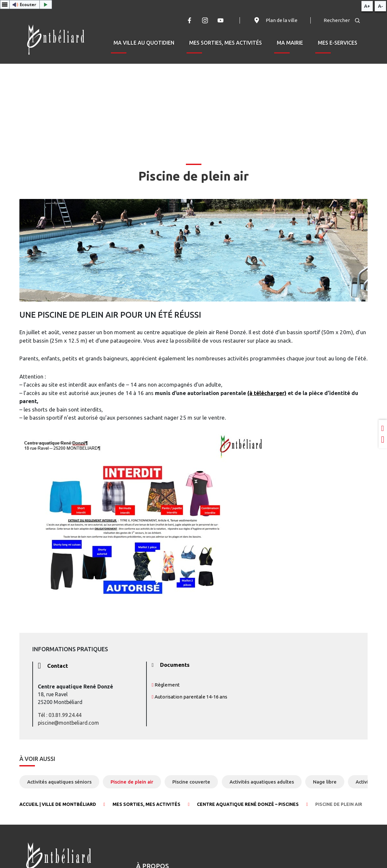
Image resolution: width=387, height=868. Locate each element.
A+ (367, 6)
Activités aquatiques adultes (262, 782)
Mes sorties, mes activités (226, 43)
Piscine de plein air (132, 782)
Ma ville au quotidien (144, 43)
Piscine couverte (191, 782)
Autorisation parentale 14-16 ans (189, 697)
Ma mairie (290, 43)
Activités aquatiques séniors (59, 782)
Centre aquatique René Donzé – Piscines (248, 804)
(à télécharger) (267, 393)
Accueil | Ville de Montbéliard (58, 804)
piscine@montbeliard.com (68, 723)
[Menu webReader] (5, 5)
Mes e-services (338, 43)
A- (381, 6)
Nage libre (325, 782)
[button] (26, 5)
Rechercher (342, 20)
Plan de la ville (275, 20)
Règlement (166, 685)
